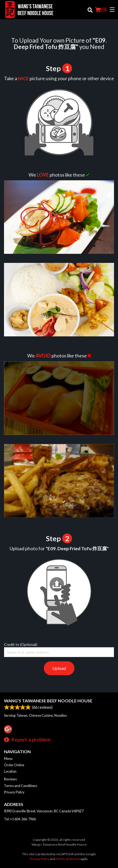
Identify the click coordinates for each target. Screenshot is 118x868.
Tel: (20, 819)
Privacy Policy (14, 792)
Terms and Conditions (21, 786)
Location (10, 771)
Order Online (14, 765)
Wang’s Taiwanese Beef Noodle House (48, 701)
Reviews (10, 779)
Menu (8, 759)
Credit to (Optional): (59, 650)
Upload (59, 668)
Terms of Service (68, 859)
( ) (101, 10)
